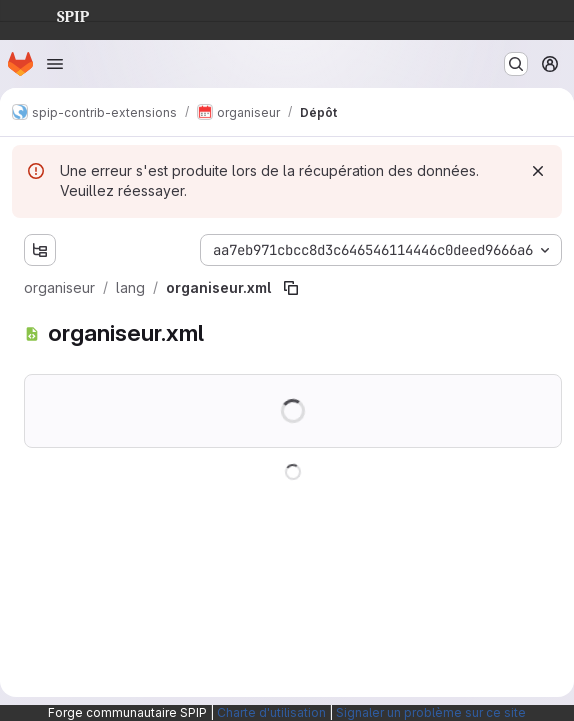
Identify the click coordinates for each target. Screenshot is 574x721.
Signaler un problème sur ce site (431, 712)
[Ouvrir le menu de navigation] (55, 64)
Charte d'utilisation (271, 712)
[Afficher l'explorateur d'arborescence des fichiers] (40, 250)
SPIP (57, 14)
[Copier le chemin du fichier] (291, 288)
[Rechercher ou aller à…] (516, 64)
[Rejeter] (538, 171)
